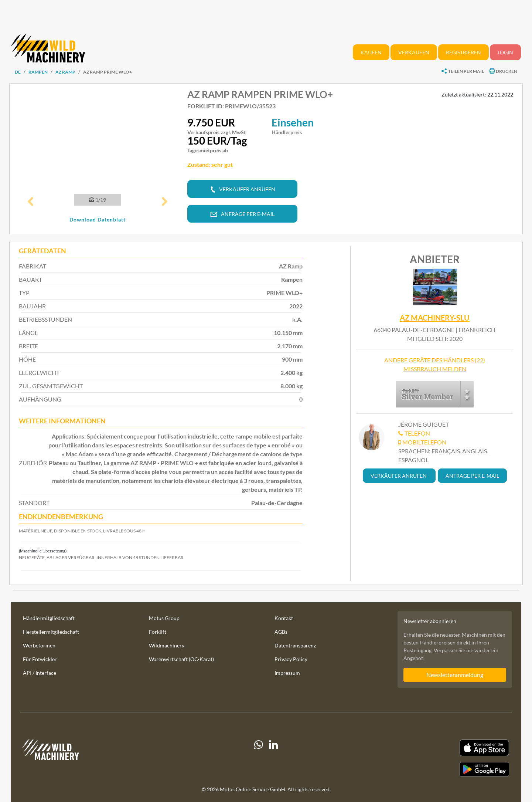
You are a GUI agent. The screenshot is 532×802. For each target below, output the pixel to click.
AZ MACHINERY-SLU (435, 318)
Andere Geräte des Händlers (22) (435, 360)
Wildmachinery (167, 645)
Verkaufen (414, 52)
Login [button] (505, 52)
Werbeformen (39, 645)
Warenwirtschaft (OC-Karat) (181, 659)
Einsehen (293, 122)
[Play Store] (434, 769)
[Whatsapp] (259, 758)
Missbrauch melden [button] (435, 369)
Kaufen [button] (371, 52)
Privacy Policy (291, 659)
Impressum (287, 673)
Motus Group (164, 618)
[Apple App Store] (434, 748)
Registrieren (463, 52)
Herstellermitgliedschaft (51, 632)
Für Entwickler (40, 659)
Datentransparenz (295, 645)
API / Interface (40, 673)
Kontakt (284, 618)
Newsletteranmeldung (455, 675)
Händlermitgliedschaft (49, 618)
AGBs (281, 632)
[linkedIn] (273, 758)
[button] (31, 202)
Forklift (158, 632)
